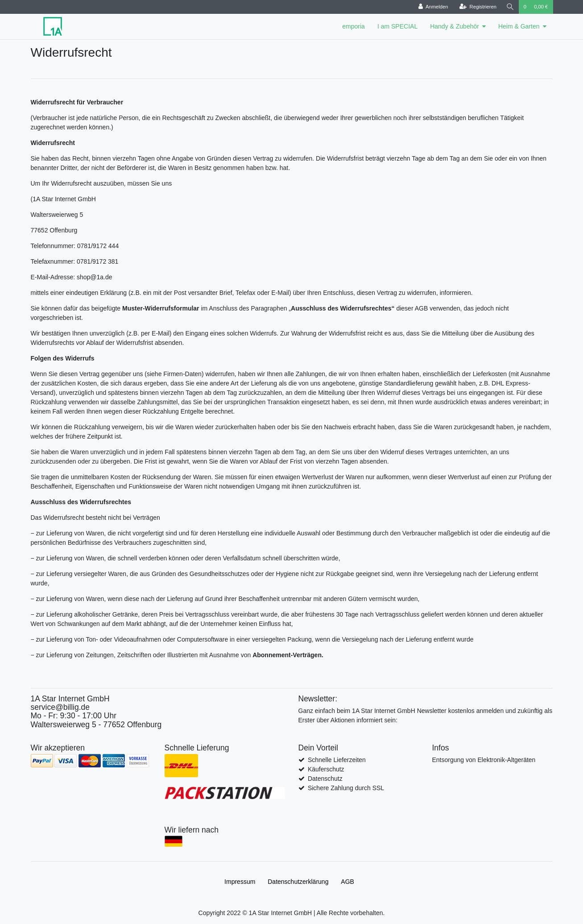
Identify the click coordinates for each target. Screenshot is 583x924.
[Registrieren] (477, 7)
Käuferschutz (326, 769)
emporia (354, 26)
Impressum (240, 882)
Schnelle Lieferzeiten (337, 760)
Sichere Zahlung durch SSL (346, 788)
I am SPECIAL (397, 26)
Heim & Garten (519, 26)
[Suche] (510, 7)
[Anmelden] (432, 7)
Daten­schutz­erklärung (298, 882)
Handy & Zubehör (455, 26)
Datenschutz (325, 779)
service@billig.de (60, 707)
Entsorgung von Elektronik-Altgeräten (484, 760)
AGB (347, 882)
